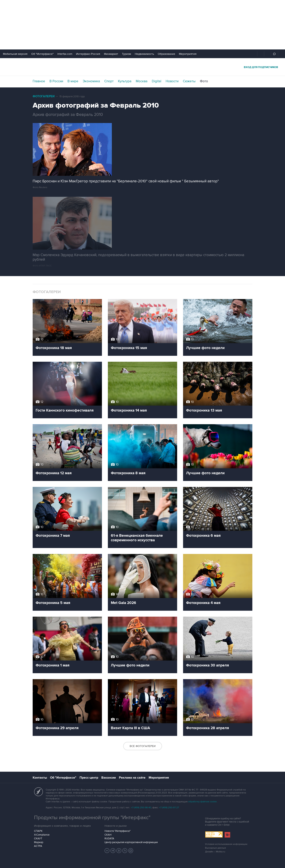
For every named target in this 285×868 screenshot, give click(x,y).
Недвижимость (144, 54)
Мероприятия (188, 54)
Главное (39, 81)
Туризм (126, 54)
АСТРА (38, 846)
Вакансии (109, 778)
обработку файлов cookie (202, 802)
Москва (142, 81)
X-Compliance (42, 835)
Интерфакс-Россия (88, 54)
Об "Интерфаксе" (42, 54)
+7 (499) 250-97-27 (169, 808)
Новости (172, 81)
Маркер (39, 842)
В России (56, 81)
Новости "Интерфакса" (117, 831)
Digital (157, 81)
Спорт (109, 81)
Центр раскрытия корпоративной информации (131, 842)
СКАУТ (38, 839)
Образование (166, 54)
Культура (125, 81)
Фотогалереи (44, 96)
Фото (204, 81)
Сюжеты (189, 81)
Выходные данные (216, 848)
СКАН (108, 835)
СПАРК (38, 831)
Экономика (91, 81)
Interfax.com (65, 54)
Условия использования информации (226, 844)
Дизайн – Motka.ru (215, 852)
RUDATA (109, 839)
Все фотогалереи (143, 746)
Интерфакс (142, 67)
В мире (73, 81)
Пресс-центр (89, 778)
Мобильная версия (15, 54)
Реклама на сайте (132, 778)
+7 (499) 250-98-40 (141, 808)
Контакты (40, 778)
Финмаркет (111, 54)
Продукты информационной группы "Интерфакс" (92, 818)
